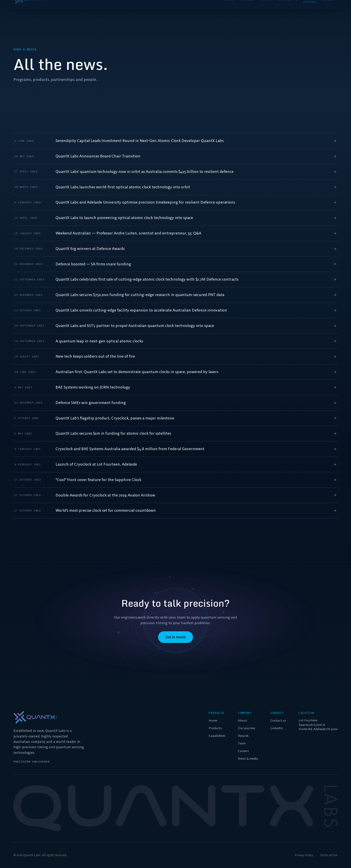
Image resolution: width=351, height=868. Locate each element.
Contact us (278, 720)
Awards (243, 736)
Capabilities (217, 736)
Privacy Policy (304, 855)
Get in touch (175, 637)
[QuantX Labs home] (30, 9)
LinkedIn (277, 728)
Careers (329, 9)
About (266, 9)
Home (228, 9)
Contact (284, 9)
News (310, 9)
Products (247, 9)
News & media (248, 758)
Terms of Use (329, 855)
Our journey (247, 728)
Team (242, 743)
